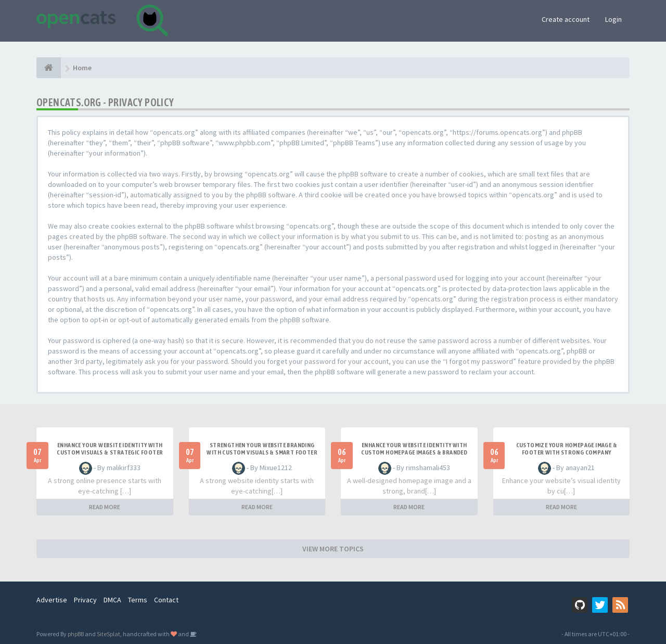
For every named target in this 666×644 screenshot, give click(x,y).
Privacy (85, 600)
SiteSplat (108, 634)
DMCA (112, 600)
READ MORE (105, 507)
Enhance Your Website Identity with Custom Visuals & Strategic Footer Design (110, 452)
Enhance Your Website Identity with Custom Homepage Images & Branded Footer (414, 452)
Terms (138, 600)
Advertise (52, 600)
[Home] (49, 68)
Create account (566, 19)
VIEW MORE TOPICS (333, 549)
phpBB (76, 634)
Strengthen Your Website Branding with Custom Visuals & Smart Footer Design (262, 452)
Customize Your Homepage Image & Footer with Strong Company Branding (567, 452)
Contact (166, 600)
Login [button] (613, 19)
